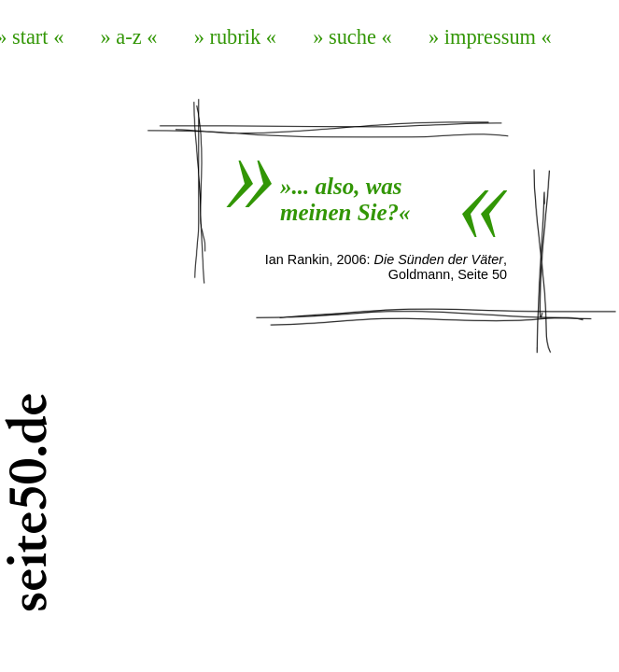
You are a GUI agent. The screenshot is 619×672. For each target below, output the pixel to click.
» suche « (352, 37)
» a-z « (129, 37)
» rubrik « (235, 37)
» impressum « (490, 37)
